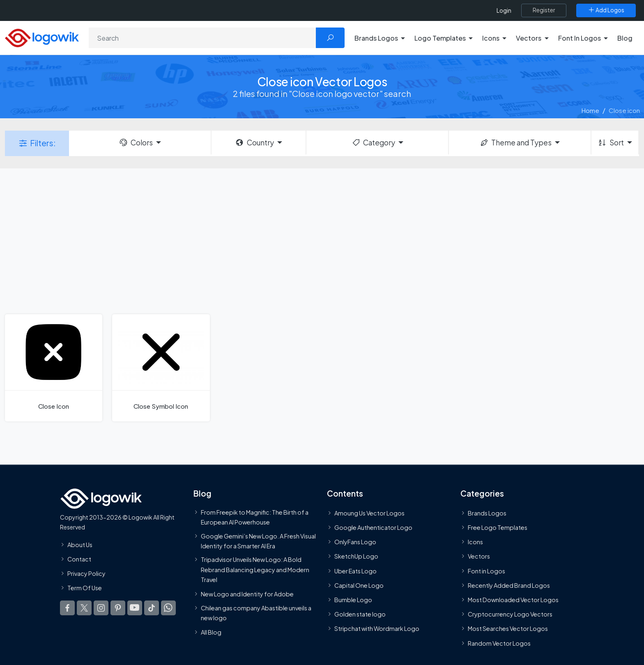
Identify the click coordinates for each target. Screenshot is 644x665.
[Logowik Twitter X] (84, 608)
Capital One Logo (359, 585)
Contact (79, 559)
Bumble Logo (353, 600)
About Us (80, 544)
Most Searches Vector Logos (508, 628)
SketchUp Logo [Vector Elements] (356, 556)
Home (590, 110)
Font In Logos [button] (580, 38)
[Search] (202, 38)
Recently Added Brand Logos (509, 585)
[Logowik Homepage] (42, 37)
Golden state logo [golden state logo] (360, 614)
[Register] (544, 10)
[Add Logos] (606, 10)
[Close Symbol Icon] (161, 368)
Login (504, 10)
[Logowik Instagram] (101, 608)
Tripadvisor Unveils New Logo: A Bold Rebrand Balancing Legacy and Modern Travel (255, 570)
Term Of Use (85, 588)
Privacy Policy (86, 573)
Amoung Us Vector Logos (369, 513)
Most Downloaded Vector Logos (513, 600)
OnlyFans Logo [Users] (355, 542)
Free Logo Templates (498, 527)
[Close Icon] (54, 368)
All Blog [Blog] (211, 632)
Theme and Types (516, 143)
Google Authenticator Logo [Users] (373, 527)
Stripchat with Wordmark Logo (377, 628)
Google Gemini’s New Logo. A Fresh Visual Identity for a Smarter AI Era (258, 541)
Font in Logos (486, 571)
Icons (475, 542)
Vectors (479, 556)
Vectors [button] (529, 38)
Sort (611, 143)
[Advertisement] (322, 240)
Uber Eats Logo (355, 571)
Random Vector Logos (499, 643)
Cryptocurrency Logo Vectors (510, 614)
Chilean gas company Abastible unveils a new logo (256, 612)
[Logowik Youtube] (135, 608)
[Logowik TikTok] (152, 608)
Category (373, 143)
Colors (136, 143)
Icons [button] (491, 38)
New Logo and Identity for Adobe (247, 594)
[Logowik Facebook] (67, 608)
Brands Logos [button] (376, 38)
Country (254, 143)
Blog (625, 38)
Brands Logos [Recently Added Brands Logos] (487, 513)
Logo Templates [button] (440, 38)
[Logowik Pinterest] (118, 608)
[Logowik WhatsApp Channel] (168, 608)
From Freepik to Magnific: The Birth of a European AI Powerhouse (255, 517)
